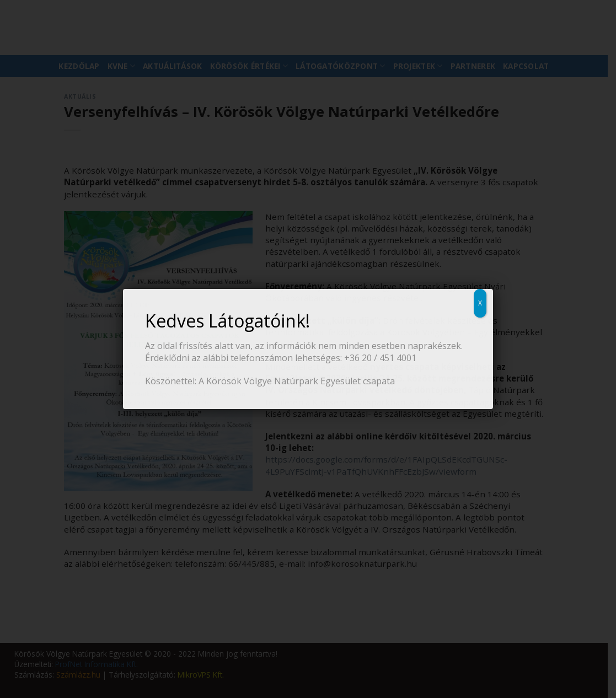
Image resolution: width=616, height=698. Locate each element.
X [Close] (480, 303)
